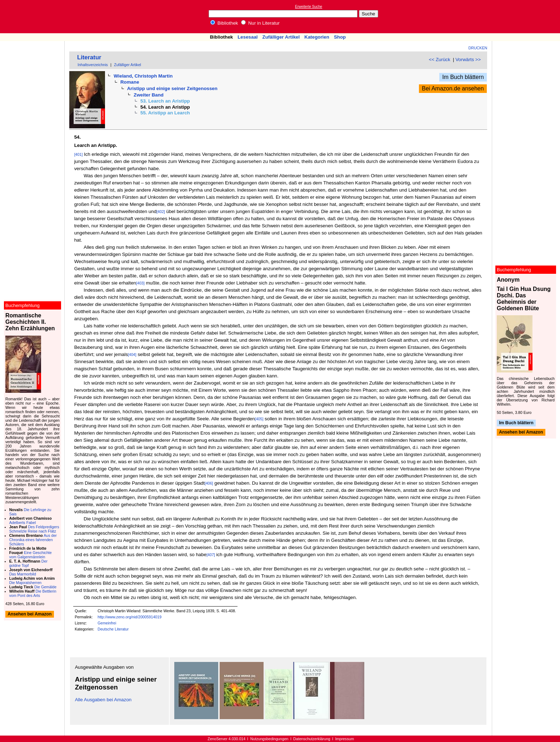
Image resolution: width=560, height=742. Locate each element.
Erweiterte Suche (309, 7)
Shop (340, 37)
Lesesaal (247, 37)
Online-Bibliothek (34, 17)
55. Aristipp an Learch (165, 113)
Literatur (89, 57)
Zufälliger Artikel (281, 37)
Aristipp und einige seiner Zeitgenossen (172, 88)
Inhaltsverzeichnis (93, 65)
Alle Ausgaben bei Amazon (103, 700)
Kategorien (317, 37)
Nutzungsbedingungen (269, 739)
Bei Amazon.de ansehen (453, 88)
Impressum (344, 739)
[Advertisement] (527, 16)
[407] (211, 555)
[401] (79, 154)
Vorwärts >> (468, 60)
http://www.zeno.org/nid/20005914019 (129, 617)
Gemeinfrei (107, 623)
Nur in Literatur (260, 23)
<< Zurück (440, 60)
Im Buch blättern (463, 77)
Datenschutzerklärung (312, 739)
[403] (140, 283)
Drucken (478, 48)
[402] (161, 212)
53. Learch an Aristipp (165, 101)
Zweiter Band (149, 95)
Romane (130, 82)
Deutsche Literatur (113, 629)
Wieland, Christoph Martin (143, 76)
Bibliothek (224, 23)
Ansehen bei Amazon (521, 432)
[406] (209, 483)
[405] (259, 419)
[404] (132, 355)
